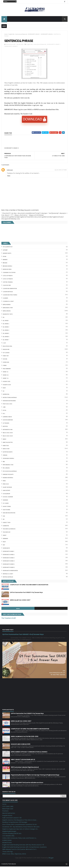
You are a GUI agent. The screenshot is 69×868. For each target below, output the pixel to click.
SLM (4, 518)
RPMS (4, 482)
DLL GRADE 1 (6, 322)
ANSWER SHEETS (7, 255)
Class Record (7, 287)
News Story (6, 450)
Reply (9, 177)
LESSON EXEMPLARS (8, 421)
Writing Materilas (8, 579)
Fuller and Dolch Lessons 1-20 (12, 819)
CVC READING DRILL (8, 837)
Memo (4, 441)
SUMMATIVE (6, 527)
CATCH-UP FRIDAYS (8, 280)
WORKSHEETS (6, 550)
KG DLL (5, 412)
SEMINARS (5, 502)
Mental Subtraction (9, 815)
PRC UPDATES (6, 470)
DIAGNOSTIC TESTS (8, 316)
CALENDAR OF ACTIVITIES (9, 274)
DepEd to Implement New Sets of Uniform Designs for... (20, 831)
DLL (4, 319)
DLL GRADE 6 (6, 338)
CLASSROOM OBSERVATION (10, 290)
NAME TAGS (6, 447)
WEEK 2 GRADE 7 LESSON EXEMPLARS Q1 (23, 761)
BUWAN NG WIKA (7, 271)
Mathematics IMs (8, 431)
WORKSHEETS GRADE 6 (9, 569)
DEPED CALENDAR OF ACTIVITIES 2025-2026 (25, 738)
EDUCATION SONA (7, 348)
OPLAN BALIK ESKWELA (8, 460)
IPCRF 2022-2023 (7, 405)
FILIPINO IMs (6, 364)
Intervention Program (9, 402)
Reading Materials (8, 479)
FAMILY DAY (6, 357)
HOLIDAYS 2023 (7, 386)
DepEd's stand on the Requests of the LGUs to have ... (20, 822)
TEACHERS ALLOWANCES (9, 530)
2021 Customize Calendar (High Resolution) (25, 769)
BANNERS (5, 261)
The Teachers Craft (9, 620)
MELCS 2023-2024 (8, 438)
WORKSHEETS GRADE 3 (9, 559)
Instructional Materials (21, 35)
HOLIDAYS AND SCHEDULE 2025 (21, 746)
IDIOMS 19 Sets (7, 844)
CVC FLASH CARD (8, 808)
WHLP (4, 543)
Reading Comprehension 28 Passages (15, 824)
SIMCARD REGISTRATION (9, 514)
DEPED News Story (8, 309)
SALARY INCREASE (7, 489)
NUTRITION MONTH (8, 454)
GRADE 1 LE (6, 373)
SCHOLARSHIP (6, 495)
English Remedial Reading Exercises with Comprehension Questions (24, 849)
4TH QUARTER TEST (8, 248)
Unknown (10, 172)
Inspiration (6, 396)
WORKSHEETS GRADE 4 (9, 563)
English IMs (11, 35)
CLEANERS (5, 300)
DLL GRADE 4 (6, 332)
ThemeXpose (12, 865)
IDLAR (4, 389)
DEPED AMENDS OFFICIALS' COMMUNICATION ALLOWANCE (29, 753)
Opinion (5, 457)
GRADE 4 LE (6, 377)
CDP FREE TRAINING (8, 284)
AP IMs (5, 258)
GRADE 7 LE (6, 380)
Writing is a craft (8, 575)
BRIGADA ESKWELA (7, 268)
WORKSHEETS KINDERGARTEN (10, 572)
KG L (4, 415)
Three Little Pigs (8, 853)
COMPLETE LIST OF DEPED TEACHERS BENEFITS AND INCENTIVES (29, 586)
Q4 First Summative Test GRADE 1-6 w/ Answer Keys (26, 594)
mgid (18, 610)
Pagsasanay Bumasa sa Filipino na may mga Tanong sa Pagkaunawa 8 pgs (35, 776)
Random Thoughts (8, 476)
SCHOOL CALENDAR (8, 498)
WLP (4, 546)
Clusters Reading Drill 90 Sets (12, 835)
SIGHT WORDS (6, 511)
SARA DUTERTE (6, 492)
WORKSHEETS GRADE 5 (9, 566)
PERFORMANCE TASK (8, 466)
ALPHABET (5, 252)
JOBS (4, 409)
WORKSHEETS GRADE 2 (47, 35)
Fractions (5, 813)
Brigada (5, 264)
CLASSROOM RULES (8, 293)
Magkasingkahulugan (9, 833)
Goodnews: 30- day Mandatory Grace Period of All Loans (21, 828)
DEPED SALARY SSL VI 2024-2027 (20, 602)
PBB (4, 463)
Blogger (51, 859)
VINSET (5, 537)
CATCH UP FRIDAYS (8, 277)
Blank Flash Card (8, 810)
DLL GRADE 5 (6, 335)
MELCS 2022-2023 (8, 434)
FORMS (5, 367)
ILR (4, 393)
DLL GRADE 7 (6, 341)
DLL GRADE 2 (6, 325)
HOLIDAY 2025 (7, 383)
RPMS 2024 (6, 486)
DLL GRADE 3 (6, 329)
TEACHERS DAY (7, 534)
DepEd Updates (7, 313)
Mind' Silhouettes (8, 444)
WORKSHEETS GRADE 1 (34, 35)
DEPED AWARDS (7, 306)
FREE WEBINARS (7, 370)
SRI (4, 521)
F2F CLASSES (6, 354)
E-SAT (4, 345)
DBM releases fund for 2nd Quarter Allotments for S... (20, 851)
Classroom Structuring (10, 296)
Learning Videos (7, 418)
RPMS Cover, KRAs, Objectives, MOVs (14, 855)
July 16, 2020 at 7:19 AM (60, 171)
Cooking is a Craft (8, 303)
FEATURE (5, 361)
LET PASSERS (6, 425)
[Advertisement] (19, 150)
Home (6, 35)
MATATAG (5, 428)
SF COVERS (6, 505)
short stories (7, 508)
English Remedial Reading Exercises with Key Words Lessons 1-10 (23, 846)
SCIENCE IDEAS (7, 842)
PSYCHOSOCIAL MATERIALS (10, 473)
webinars (5, 540)
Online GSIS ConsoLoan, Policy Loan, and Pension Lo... (20, 840)
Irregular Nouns (7, 817)
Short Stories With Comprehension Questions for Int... (20, 826)
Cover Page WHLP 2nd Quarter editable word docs (27, 784)
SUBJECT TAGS (7, 524)
